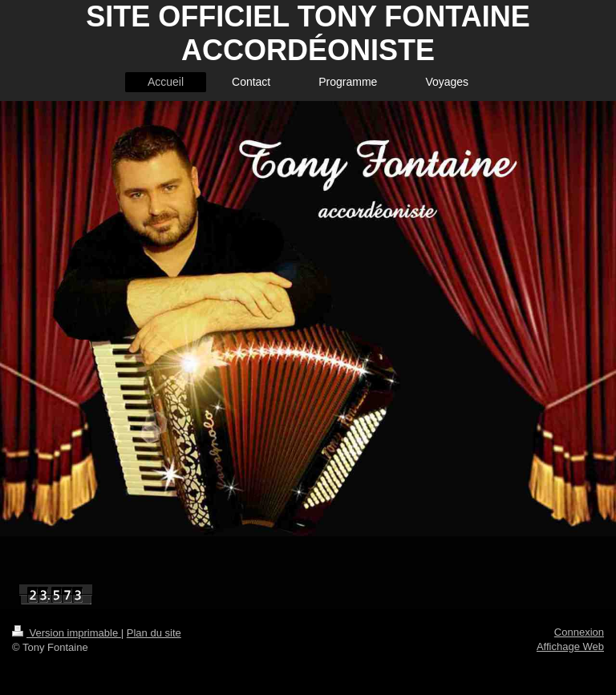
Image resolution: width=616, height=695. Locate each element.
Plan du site (154, 633)
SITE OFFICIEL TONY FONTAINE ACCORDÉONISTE (308, 33)
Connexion (579, 632)
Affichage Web (570, 647)
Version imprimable (67, 633)
